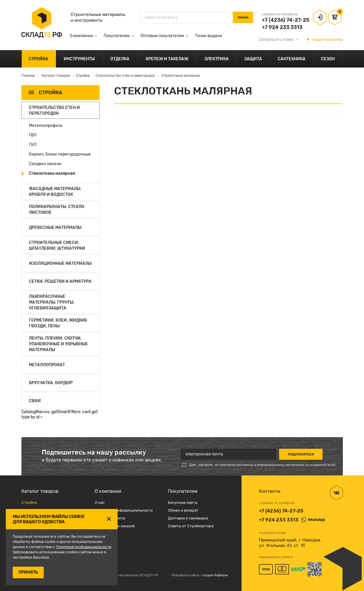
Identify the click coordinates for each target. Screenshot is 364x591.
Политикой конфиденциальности (84, 547)
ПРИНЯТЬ (28, 572)
